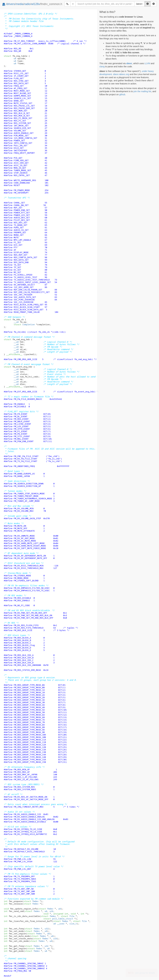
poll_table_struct (58, 919)
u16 (51, 911)
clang (102, 67)
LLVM (147, 63)
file (68, 916)
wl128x (35, 4)
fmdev (31, 901)
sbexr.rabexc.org (121, 74)
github (122, 94)
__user (61, 924)
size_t (73, 924)
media (20, 4)
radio (27, 4)
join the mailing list (142, 91)
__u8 (16, 322)
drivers (11, 4)
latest (139, 4)
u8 (15, 58)
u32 (46, 929)
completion (24, 324)
